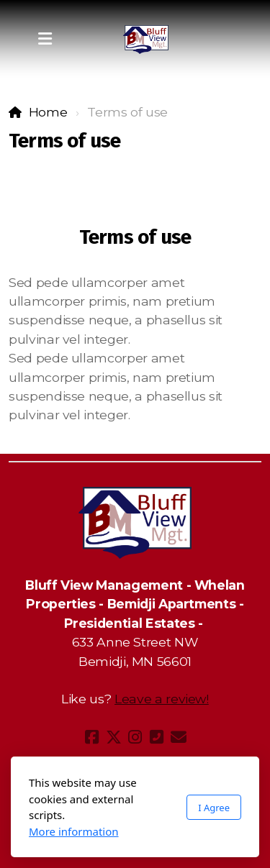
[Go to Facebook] (92, 737)
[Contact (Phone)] (157, 737)
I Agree (214, 808)
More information (74, 831)
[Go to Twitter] (114, 737)
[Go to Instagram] (135, 737)
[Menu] (45, 40)
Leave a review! (162, 699)
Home (48, 112)
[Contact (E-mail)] (179, 737)
